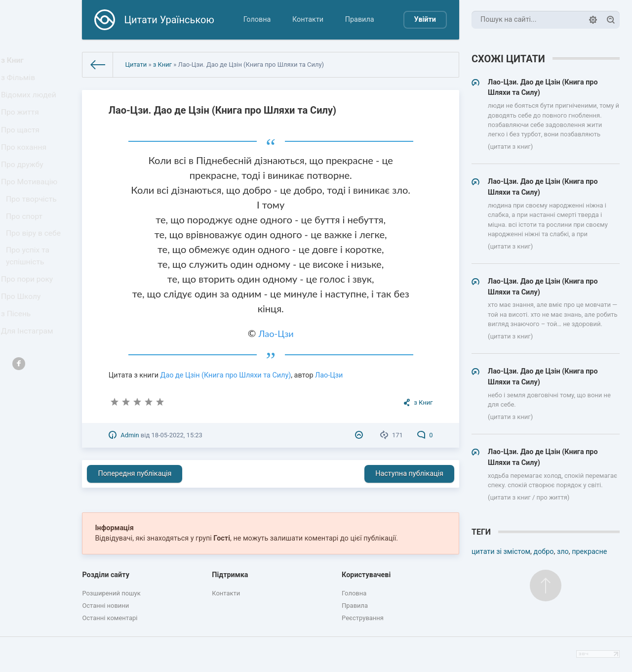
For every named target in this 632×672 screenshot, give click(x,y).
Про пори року (29, 316)
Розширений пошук (111, 593)
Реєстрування (363, 618)
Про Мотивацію (31, 206)
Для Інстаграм (29, 378)
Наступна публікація (409, 474)
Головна (257, 20)
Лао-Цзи (276, 334)
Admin (130, 435)
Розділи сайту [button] (106, 575)
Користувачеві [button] (366, 575)
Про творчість (33, 226)
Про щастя (23, 144)
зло (563, 552)
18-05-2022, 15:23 (177, 435)
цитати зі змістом (501, 552)
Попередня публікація (135, 474)
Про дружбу (24, 185)
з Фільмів (21, 83)
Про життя (22, 124)
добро (543, 552)
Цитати (136, 64)
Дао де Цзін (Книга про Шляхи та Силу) (226, 375)
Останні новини (105, 606)
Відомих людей (31, 103)
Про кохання (26, 165)
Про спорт (27, 246)
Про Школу (23, 337)
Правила (360, 20)
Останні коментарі (110, 618)
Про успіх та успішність (30, 291)
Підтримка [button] (230, 575)
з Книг (16, 62)
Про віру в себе (35, 266)
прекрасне (589, 552)
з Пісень (19, 357)
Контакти (308, 20)
